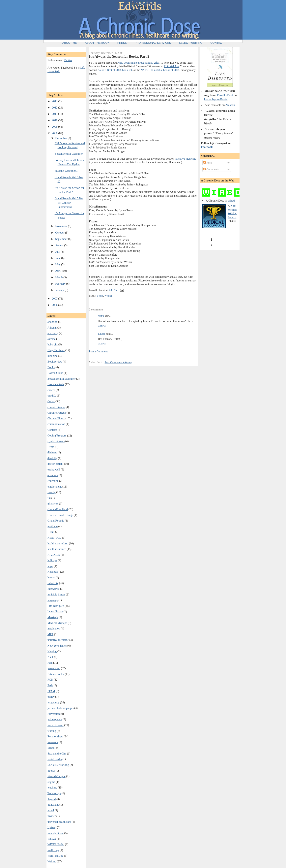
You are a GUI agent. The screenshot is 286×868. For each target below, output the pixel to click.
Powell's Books (226, 95)
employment (55, 487)
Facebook (207, 147)
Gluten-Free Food (58, 509)
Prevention (54, 714)
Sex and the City (57, 754)
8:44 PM (102, 326)
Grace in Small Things (60, 515)
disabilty (52, 458)
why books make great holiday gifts (139, 63)
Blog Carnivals (56, 350)
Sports (51, 771)
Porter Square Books (216, 99)
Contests (52, 430)
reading (52, 731)
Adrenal (52, 328)
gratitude (53, 526)
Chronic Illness (56, 418)
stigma (51, 782)
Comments (211, 169)
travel (51, 810)
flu (49, 498)
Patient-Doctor (56, 674)
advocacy (53, 333)
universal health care (59, 822)
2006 (55, 305)
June (58, 258)
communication (56, 424)
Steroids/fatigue (57, 776)
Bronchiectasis (56, 384)
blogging (53, 356)
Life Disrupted (56, 606)
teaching (52, 788)
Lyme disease (55, 611)
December (61, 138)
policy (51, 697)
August (60, 245)
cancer (51, 390)
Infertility (53, 583)
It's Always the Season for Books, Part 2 (119, 56)
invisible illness (56, 595)
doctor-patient (55, 464)
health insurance (57, 549)
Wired (231, 201)
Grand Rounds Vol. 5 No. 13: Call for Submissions (69, 203)
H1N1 (51, 532)
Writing (52, 861)
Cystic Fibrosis (56, 441)
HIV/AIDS (54, 555)
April (59, 271)
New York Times (57, 646)
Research (53, 742)
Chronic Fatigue (57, 413)
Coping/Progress (57, 435)
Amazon (230, 105)
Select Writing (191, 43)
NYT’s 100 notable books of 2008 (160, 70)
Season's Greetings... (66, 171)
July (58, 252)
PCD (50, 680)
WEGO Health (56, 844)
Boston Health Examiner (69, 154)
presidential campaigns (60, 708)
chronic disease (56, 407)
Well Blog (53, 850)
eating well (54, 469)
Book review (55, 362)
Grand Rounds (56, 521)
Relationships (55, 736)
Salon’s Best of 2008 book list (115, 70)
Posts (208, 163)
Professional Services (153, 43)
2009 (55, 127)
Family (52, 492)
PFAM (51, 691)
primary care (55, 719)
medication (54, 628)
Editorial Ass (171, 66)
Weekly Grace (56, 833)
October (60, 233)
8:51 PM (102, 344)
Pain (50, 663)
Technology (54, 793)
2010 (55, 120)
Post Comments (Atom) (118, 362)
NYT (50, 657)
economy (53, 475)
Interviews (53, 589)
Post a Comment (98, 351)
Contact (217, 43)
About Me (70, 43)
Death (51, 447)
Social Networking (58, 765)
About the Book (97, 43)
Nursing (52, 651)
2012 (55, 108)
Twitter (68, 60)
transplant (53, 805)
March (59, 277)
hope (50, 566)
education (53, 481)
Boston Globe (55, 373)
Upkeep (52, 827)
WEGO (52, 839)
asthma (52, 339)
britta (101, 316)
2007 (55, 299)
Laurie (102, 334)
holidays (52, 560)
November (62, 226)
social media (55, 759)
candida (52, 396)
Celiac (51, 401)
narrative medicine (58, 640)
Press (122, 43)
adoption (52, 322)
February (61, 284)
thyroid (52, 799)
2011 (55, 114)
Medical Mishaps (57, 623)
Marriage (53, 617)
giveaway (53, 503)
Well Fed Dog (55, 856)
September (62, 239)
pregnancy (53, 702)
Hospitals (53, 572)
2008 (55, 133)
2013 (55, 101)
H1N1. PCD (54, 538)
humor (51, 577)
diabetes (52, 452)
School (51, 748)
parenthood (54, 668)
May (58, 264)
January (60, 290)
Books (51, 367)
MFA (50, 634)
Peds (50, 685)
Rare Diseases (56, 725)
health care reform (58, 543)
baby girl (53, 344)
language (53, 600)
